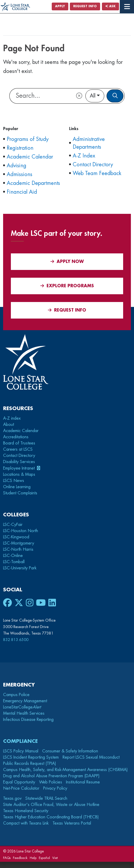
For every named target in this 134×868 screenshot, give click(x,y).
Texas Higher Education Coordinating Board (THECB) (51, 817)
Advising (17, 166)
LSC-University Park (20, 568)
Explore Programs (67, 286)
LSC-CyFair (13, 525)
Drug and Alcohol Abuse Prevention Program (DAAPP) (51, 776)
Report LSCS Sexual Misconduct (91, 757)
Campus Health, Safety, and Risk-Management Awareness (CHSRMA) (65, 770)
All (93, 96)
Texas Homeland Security (26, 811)
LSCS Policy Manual (21, 751)
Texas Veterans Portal (72, 823)
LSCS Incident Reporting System (31, 757)
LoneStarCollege (22, 707)
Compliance (20, 741)
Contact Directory (93, 165)
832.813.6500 (16, 640)
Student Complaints (20, 493)
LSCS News (14, 481)
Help (33, 858)
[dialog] (118, 852)
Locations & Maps (19, 474)
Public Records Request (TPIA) (30, 764)
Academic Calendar (30, 157)
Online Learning (17, 487)
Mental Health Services (24, 713)
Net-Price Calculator (21, 788)
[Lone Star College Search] (41, 96)
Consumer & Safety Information (70, 751)
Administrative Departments (89, 143)
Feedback (20, 858)
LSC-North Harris (18, 549)
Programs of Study (28, 139)
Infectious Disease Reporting (28, 720)
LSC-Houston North (21, 531)
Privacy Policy (55, 788)
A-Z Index (84, 156)
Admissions (20, 174)
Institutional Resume (83, 782)
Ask (110, 6)
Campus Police (16, 695)
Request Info (85, 6)
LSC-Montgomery (19, 543)
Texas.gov (12, 798)
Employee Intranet (20, 468)
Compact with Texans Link (26, 823)
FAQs (7, 858)
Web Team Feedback (97, 173)
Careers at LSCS (18, 449)
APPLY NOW (67, 262)
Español (44, 858)
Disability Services (19, 462)
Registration (20, 148)
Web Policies (51, 782)
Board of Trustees (19, 443)
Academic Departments (33, 183)
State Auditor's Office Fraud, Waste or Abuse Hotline (51, 805)
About (9, 425)
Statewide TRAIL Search (46, 798)
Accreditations (16, 437)
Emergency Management (25, 701)
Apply (60, 6)
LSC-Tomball (14, 562)
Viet (55, 858)
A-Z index (12, 418)
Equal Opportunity (19, 782)
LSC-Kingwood (16, 537)
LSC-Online (13, 556)
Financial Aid (22, 192)
